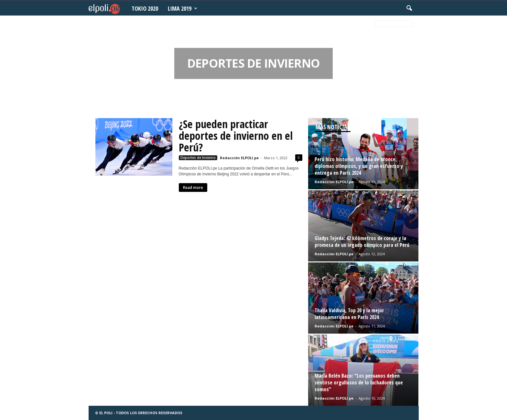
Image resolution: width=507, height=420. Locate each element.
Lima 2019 (183, 8)
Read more (193, 188)
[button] (409, 8)
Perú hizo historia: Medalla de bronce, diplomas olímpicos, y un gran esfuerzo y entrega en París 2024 (359, 166)
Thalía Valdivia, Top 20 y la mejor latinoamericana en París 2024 (349, 314)
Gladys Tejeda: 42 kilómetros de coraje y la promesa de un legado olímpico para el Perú (362, 242)
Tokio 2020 (145, 8)
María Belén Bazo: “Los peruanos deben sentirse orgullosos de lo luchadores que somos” (359, 382)
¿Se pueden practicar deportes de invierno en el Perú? (236, 136)
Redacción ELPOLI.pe (239, 158)
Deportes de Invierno (198, 158)
